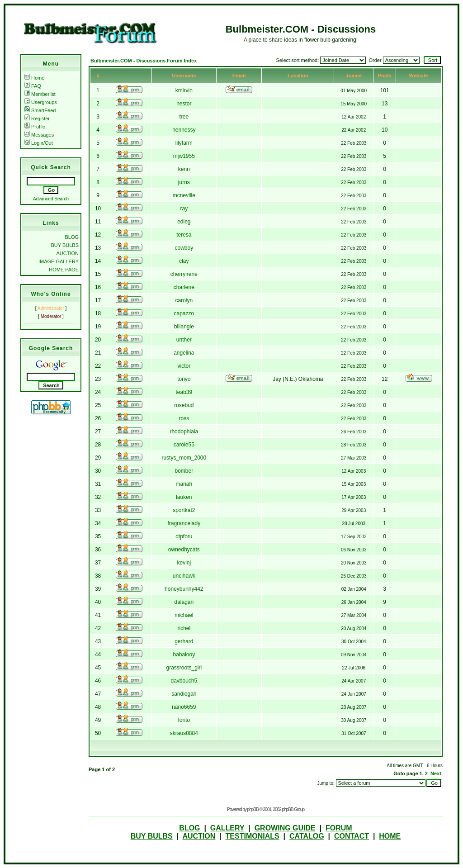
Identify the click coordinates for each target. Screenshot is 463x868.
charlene (184, 287)
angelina (184, 353)
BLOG (72, 237)
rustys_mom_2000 (184, 458)
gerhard (184, 641)
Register (37, 119)
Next (436, 773)
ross (184, 418)
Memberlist (40, 94)
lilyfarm (184, 143)
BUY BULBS (65, 245)
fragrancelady (184, 523)
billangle (184, 327)
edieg (184, 222)
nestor (184, 104)
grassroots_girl (184, 668)
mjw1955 (184, 156)
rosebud (184, 405)
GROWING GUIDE (285, 828)
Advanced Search (51, 199)
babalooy (184, 655)
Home (34, 78)
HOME (390, 836)
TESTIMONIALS (253, 836)
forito (184, 720)
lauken (184, 497)
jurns (184, 182)
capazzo (184, 313)
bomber (184, 471)
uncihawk (184, 576)
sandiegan (184, 694)
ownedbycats (184, 550)
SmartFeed (40, 110)
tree (184, 117)
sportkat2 (184, 510)
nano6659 (184, 707)
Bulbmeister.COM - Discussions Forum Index (144, 61)
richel (184, 628)
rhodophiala (184, 432)
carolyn (184, 300)
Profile (35, 127)
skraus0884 (184, 733)
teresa (184, 235)
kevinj (184, 563)
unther (184, 340)
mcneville (184, 195)
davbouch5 (184, 681)
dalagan (184, 602)
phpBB (253, 809)
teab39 (184, 392)
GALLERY (227, 828)
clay (184, 261)
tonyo (184, 379)
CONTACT (352, 836)
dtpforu (184, 536)
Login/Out (39, 143)
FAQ (33, 86)
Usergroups (41, 102)
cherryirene (184, 274)
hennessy (184, 130)
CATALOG (307, 836)
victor (184, 366)
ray (184, 209)
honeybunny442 (184, 589)
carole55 (184, 445)
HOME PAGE (64, 270)
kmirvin (184, 90)
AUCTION (68, 253)
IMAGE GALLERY (59, 261)
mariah (184, 484)
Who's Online (51, 294)
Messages (39, 135)
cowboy (184, 248)
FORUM (339, 828)
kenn (184, 169)
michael (184, 615)
